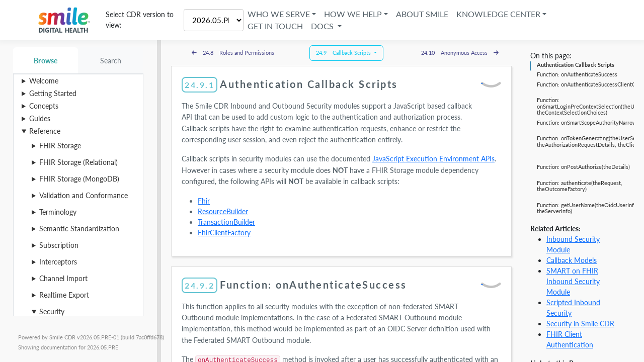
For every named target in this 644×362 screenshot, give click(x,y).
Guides (40, 118)
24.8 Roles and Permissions (233, 53)
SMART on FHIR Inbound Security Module (573, 281)
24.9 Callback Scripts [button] (344, 53)
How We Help (354, 14)
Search (111, 61)
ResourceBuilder (223, 211)
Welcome (44, 81)
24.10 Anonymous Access (460, 53)
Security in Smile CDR (580, 324)
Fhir (204, 201)
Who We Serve (280, 14)
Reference (45, 131)
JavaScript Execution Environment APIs (433, 159)
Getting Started (53, 93)
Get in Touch (277, 26)
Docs (325, 26)
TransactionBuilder (226, 222)
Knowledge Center (500, 14)
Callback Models (572, 260)
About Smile (424, 14)
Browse (46, 61)
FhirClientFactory (224, 233)
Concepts (44, 106)
